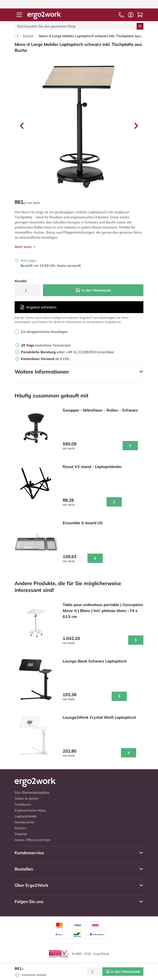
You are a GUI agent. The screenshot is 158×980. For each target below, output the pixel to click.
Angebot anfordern (38, 307)
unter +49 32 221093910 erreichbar (68, 352)
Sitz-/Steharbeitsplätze (32, 792)
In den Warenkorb (93, 290)
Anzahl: (21, 281)
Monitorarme (25, 822)
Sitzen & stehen (27, 798)
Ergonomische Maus (30, 810)
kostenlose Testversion (46, 345)
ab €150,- (46, 359)
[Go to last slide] (22, 126)
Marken (20, 828)
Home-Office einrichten (33, 840)
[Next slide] (136, 126)
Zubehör (21, 834)
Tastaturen (23, 804)
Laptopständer (26, 816)
